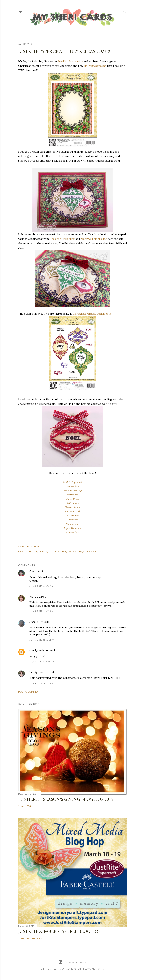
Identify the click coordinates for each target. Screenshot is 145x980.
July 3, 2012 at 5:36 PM (42, 640)
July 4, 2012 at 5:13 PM (42, 683)
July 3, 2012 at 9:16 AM (42, 586)
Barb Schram (73, 524)
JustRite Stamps (57, 552)
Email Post (33, 546)
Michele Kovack (72, 511)
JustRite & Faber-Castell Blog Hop (59, 931)
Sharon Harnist (72, 507)
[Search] (125, 10)
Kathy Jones (72, 503)
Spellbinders (90, 552)
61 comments (34, 938)
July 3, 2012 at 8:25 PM (42, 661)
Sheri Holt (72, 520)
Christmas (32, 552)
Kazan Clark (72, 532)
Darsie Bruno (72, 499)
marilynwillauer (39, 650)
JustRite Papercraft (73, 482)
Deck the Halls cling (62, 239)
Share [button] (21, 546)
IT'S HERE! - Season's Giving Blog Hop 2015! (66, 799)
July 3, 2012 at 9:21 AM (42, 611)
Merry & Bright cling (94, 239)
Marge (34, 597)
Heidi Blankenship (72, 490)
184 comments (35, 806)
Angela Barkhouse (72, 528)
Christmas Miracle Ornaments (92, 314)
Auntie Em (37, 622)
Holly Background (95, 66)
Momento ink (75, 552)
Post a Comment (29, 692)
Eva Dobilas (73, 515)
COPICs (43, 552)
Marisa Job (72, 495)
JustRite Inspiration (70, 61)
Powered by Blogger (72, 962)
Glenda (34, 572)
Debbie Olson (72, 486)
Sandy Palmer (39, 672)
